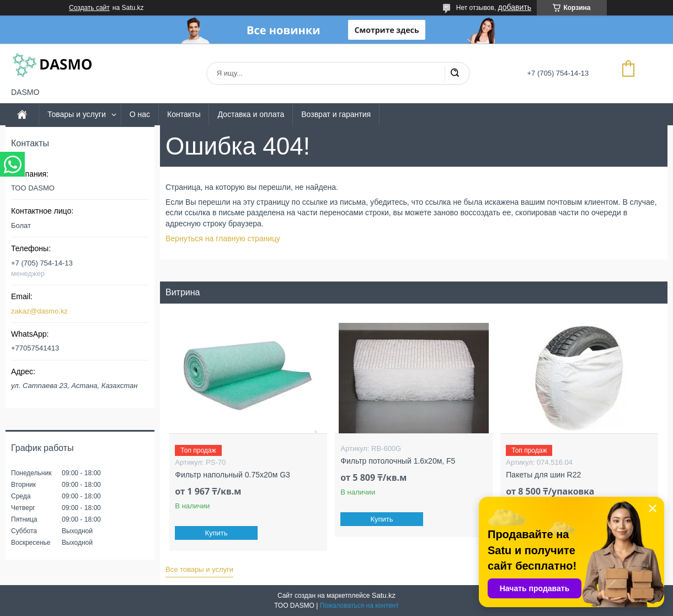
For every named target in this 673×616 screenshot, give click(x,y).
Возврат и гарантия (336, 114)
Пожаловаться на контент (359, 606)
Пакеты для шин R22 (543, 475)
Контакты (184, 114)
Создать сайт (89, 8)
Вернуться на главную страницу (223, 238)
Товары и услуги (77, 114)
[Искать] (455, 73)
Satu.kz (384, 595)
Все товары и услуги (199, 569)
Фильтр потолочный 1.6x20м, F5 (398, 461)
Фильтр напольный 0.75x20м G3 (232, 475)
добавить (515, 7)
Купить (217, 533)
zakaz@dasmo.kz (39, 311)
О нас (140, 114)
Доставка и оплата (251, 114)
